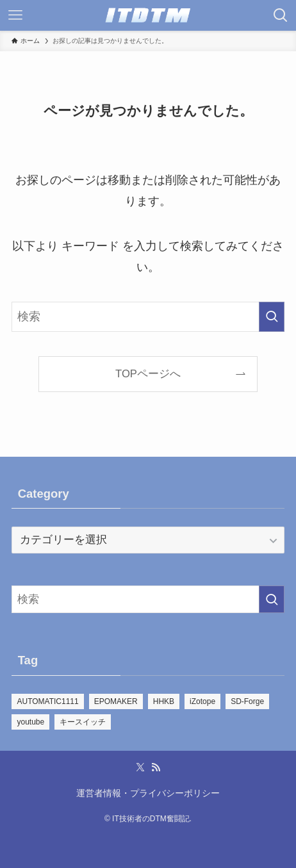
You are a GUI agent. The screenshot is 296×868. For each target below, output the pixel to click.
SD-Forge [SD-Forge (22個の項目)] (247, 701)
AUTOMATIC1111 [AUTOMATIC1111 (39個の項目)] (47, 701)
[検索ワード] (148, 317)
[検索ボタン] (281, 15)
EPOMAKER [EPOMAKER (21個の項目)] (116, 701)
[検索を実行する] (272, 317)
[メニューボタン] (15, 15)
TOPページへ (148, 374)
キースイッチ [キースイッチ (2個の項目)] (83, 722)
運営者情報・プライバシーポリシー (148, 793)
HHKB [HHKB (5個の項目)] (164, 701)
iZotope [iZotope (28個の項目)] (202, 701)
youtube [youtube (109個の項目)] (30, 722)
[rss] (156, 767)
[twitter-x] (140, 767)
